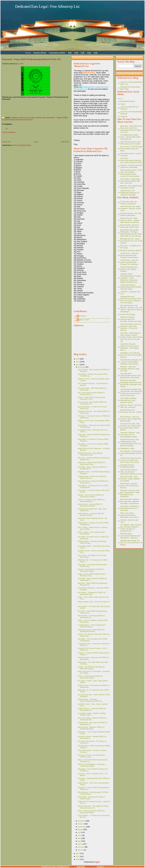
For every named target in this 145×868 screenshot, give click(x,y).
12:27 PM (20, 64)
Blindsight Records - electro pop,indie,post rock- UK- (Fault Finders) (131, 241)
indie (33, 118)
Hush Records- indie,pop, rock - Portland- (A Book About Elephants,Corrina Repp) (131, 362)
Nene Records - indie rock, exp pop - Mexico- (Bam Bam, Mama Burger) (131, 419)
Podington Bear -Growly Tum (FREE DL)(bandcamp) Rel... (92, 477)
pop (44, 118)
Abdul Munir (81, 867)
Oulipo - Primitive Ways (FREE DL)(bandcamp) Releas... (90, 677)
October (81, 824)
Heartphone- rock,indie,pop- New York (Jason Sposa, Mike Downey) (131, 355)
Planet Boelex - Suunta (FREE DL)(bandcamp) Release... (90, 505)
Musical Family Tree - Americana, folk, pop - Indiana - (131, 412)
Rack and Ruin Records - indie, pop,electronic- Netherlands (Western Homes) (131, 472)
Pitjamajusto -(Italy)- (127, 448)
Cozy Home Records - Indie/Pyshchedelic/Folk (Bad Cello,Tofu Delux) (131, 287)
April (79, 841)
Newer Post (6, 142)
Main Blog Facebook (128, 101)
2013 (78, 365)
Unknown (83, 316)
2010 (78, 859)
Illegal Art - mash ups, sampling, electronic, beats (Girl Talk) (130, 369)
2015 (78, 359)
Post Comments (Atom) (22, 145)
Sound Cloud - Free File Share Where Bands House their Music (131, 149)
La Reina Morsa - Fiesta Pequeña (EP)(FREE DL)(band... (92, 626)
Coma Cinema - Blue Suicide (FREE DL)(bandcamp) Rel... (92, 403)
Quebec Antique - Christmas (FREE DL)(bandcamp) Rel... (92, 709)
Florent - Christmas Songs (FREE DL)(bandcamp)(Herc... (91, 500)
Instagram (124, 116)
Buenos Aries (25, 118)
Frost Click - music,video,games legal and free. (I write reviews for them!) (131, 160)
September (82, 827)
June (79, 835)
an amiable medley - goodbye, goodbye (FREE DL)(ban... (92, 714)
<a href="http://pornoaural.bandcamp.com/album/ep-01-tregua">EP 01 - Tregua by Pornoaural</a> (31, 108)
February (81, 847)
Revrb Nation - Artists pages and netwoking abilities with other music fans (130, 181)
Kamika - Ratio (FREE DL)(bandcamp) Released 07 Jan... (91, 398)
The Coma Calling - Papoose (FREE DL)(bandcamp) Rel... (92, 719)
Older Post (65, 142)
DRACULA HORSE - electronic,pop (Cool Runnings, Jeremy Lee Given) (131, 319)
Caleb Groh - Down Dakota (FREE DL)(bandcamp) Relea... (92, 463)
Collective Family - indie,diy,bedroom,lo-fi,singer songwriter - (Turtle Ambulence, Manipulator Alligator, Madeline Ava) (131, 278)
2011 (78, 856)
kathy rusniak (84, 320)
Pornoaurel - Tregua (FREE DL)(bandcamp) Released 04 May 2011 (32, 59)
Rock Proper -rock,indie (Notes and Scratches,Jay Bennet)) (129, 486)
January (81, 850)
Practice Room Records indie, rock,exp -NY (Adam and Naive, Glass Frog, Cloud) (131, 460)
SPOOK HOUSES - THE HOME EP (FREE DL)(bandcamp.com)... (93, 807)
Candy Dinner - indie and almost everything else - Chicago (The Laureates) (129, 255)
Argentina (15, 118)
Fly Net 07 (100, 867)
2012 (78, 854)
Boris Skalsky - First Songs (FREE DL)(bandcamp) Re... (91, 617)
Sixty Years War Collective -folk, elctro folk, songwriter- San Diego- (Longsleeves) (130, 501)
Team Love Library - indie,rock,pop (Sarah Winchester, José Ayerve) (129, 515)
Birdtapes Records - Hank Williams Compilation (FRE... (90, 454)
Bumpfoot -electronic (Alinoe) (131, 250)
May (79, 838)
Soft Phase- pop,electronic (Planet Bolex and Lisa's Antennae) (130, 508)
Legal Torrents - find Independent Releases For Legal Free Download (130, 193)
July (79, 832)
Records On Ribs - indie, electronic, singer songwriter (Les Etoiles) (130, 479)
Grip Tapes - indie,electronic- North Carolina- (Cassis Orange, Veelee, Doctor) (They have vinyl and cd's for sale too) (131, 337)
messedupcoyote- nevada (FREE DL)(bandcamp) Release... (91, 631)
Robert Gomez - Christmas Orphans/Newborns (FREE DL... (90, 700)
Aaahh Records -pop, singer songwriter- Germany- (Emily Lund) (131, 208)
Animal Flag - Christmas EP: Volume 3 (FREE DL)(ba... (91, 798)
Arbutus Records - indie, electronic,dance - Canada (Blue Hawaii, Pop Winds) (130, 220)
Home (36, 142)
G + (122, 98)
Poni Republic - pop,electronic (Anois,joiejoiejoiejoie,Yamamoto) (131, 453)
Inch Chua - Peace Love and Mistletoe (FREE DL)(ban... (91, 756)
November (81, 821)
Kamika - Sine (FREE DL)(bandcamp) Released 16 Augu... (91, 668)
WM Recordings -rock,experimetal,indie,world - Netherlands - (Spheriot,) (131, 536)
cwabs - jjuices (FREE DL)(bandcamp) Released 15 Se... (91, 575)
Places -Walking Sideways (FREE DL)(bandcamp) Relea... (91, 812)
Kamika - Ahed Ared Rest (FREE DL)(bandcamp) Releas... (91, 570)
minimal (38, 118)
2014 (78, 362)
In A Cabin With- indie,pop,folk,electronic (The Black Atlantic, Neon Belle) (131, 376)
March (80, 844)
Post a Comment (9, 132)
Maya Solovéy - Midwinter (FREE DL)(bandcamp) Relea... (91, 728)
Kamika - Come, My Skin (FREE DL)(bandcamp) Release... (91, 496)
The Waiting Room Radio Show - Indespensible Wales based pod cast (130, 137)
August (80, 830)
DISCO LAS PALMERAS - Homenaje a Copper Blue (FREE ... (92, 765)
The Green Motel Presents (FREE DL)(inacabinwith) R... (91, 394)
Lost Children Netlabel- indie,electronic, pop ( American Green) (128, 400)
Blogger (97, 862)
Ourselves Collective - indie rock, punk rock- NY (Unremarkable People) (130, 435)
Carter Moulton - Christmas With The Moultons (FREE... (91, 514)
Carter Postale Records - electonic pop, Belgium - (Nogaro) (129, 269)
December (81, 367)
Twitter (123, 104)
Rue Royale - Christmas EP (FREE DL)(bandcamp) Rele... (92, 593)
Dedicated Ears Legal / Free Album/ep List (47, 6)
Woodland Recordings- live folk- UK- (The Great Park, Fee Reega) (131, 543)
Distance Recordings (128, 314)
